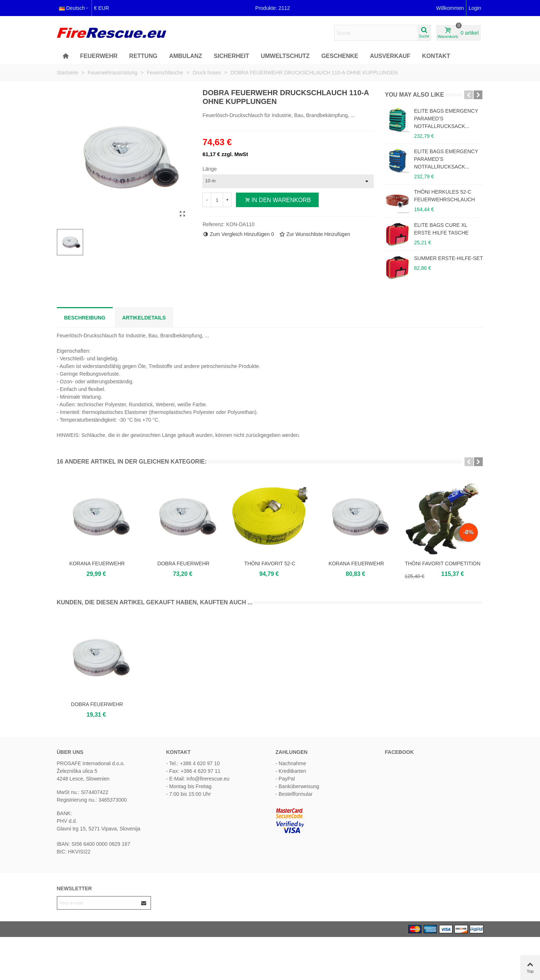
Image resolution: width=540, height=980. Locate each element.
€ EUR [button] (102, 8)
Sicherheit (231, 56)
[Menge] (217, 200)
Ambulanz (186, 56)
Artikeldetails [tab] (144, 318)
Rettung (143, 56)
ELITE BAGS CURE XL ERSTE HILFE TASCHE (441, 229)
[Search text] (376, 33)
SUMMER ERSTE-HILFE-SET (448, 258)
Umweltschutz (285, 56)
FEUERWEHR (99, 56)
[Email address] (97, 903)
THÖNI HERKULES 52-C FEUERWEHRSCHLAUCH (444, 196)
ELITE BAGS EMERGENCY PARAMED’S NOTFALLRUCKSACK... (446, 119)
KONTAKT (436, 56)
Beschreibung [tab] (85, 318)
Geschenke (340, 56)
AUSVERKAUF (390, 56)
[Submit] (144, 903)
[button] (469, 95)
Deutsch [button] (74, 8)
